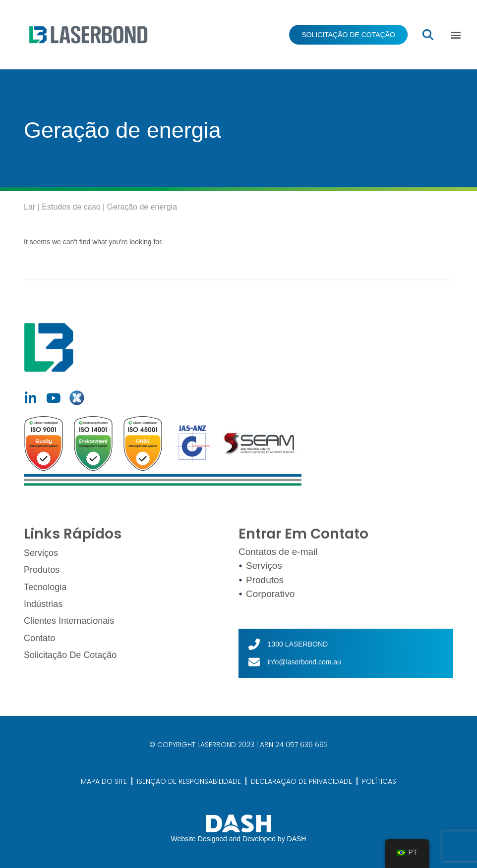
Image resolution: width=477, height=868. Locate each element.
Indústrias (43, 602)
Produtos (42, 569)
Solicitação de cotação (70, 652)
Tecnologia (45, 586)
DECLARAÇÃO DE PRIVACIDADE (301, 781)
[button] (456, 35)
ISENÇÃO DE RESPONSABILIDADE (189, 781)
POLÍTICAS (379, 781)
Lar (30, 207)
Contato (39, 636)
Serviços (41, 553)
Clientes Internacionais (69, 619)
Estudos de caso (71, 207)
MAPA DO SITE (104, 781)
